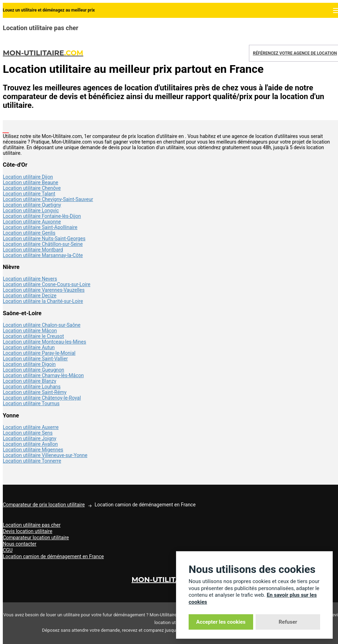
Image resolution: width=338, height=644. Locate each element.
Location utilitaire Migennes (33, 450)
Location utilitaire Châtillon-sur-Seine (43, 244)
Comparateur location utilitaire (36, 538)
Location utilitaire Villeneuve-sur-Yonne (45, 455)
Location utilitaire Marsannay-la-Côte (43, 255)
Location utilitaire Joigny (30, 438)
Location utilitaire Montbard (33, 250)
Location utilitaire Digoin (29, 364)
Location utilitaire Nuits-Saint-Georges (44, 238)
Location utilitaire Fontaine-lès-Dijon (42, 216)
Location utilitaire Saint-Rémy (35, 392)
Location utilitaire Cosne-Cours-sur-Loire (47, 284)
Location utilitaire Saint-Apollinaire (40, 227)
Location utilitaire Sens (28, 433)
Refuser (288, 622)
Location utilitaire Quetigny (32, 205)
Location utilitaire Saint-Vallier (35, 359)
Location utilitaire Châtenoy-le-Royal (42, 398)
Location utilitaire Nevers (30, 279)
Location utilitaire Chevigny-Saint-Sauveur (48, 199)
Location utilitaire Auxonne (32, 222)
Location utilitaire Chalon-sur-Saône (42, 325)
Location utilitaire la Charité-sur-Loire (43, 301)
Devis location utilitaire (28, 531)
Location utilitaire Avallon (30, 444)
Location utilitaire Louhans (32, 387)
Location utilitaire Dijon (28, 177)
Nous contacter (20, 544)
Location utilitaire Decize (30, 296)
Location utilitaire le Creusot (33, 336)
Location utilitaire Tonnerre (32, 461)
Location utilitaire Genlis (29, 233)
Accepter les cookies (221, 622)
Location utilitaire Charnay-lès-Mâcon (43, 375)
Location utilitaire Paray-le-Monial (39, 353)
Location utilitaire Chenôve (32, 188)
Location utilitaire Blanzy (29, 381)
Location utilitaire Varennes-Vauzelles (44, 290)
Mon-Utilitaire (43, 53)
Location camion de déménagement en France (53, 556)
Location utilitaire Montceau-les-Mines (45, 342)
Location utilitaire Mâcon (30, 331)
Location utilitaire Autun (29, 347)
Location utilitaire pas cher (32, 525)
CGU (8, 550)
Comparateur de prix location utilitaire (44, 505)
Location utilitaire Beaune (31, 182)
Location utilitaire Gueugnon (33, 370)
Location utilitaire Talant (29, 194)
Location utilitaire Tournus (31, 403)
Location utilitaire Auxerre (31, 427)
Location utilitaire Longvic (31, 210)
